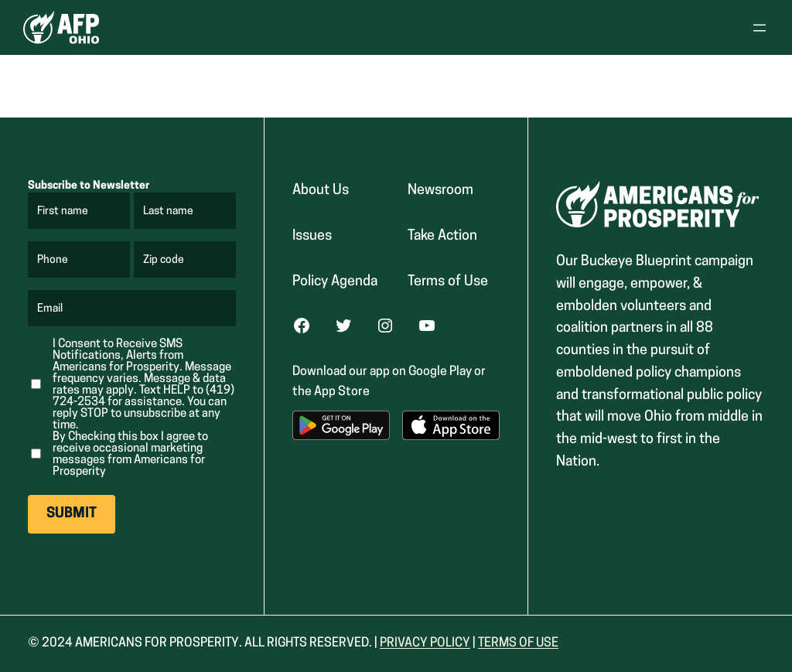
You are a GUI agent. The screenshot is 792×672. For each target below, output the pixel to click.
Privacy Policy (425, 643)
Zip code (164, 261)
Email (51, 309)
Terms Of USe (518, 643)
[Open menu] (760, 28)
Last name (169, 212)
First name (63, 212)
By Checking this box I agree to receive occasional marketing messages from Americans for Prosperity (130, 455)
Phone (53, 261)
